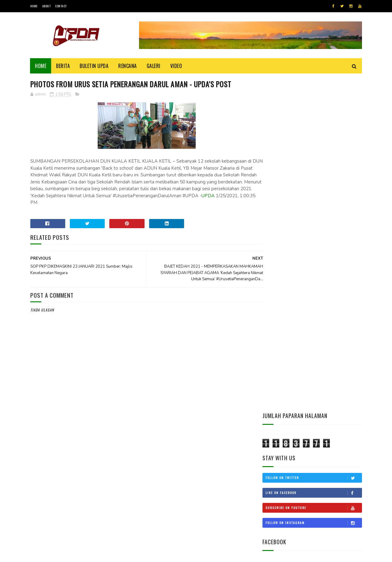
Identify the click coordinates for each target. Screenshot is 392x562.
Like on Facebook (314, 159)
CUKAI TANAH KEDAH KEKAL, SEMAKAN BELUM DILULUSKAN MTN (327, 372)
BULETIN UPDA (94, 66)
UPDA (56, 203)
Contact (61, 6)
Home (34, 6)
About (47, 6)
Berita (63, 66)
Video (176, 66)
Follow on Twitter (314, 144)
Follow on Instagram (314, 189)
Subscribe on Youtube (314, 174)
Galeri (154, 66)
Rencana (128, 66)
